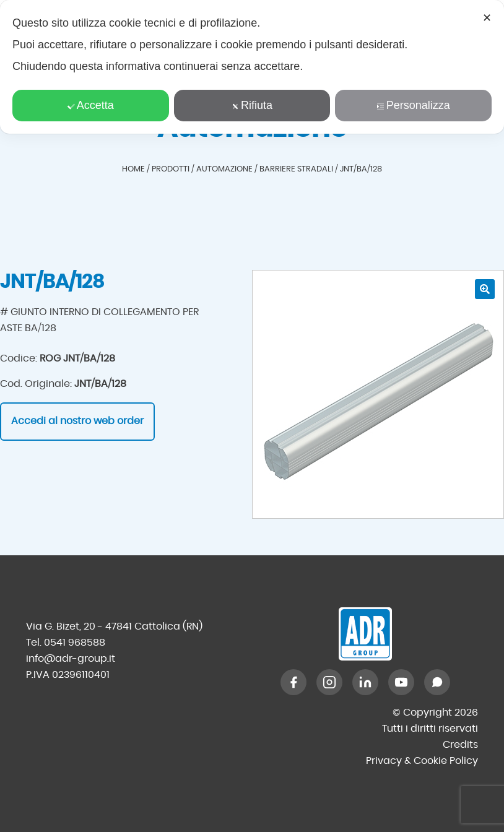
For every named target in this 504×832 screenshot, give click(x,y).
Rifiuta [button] (252, 105)
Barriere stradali (296, 169)
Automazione (224, 169)
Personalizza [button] (414, 105)
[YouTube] (401, 682)
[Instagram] (329, 682)
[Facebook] (293, 682)
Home (133, 169)
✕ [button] (487, 18)
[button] (485, 289)
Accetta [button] (91, 105)
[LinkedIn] (365, 682)
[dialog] (252, 67)
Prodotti (171, 169)
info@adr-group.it (71, 659)
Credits (460, 745)
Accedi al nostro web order (77, 421)
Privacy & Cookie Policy (422, 761)
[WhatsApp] (437, 682)
